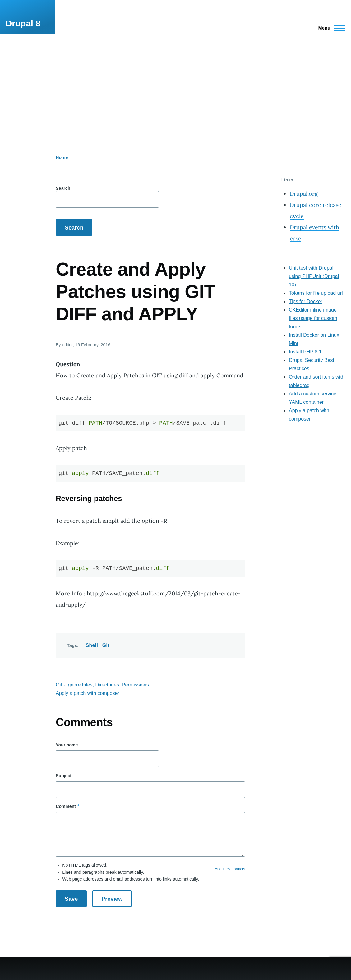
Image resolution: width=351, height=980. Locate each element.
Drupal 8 (23, 23)
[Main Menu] (330, 28)
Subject (64, 776)
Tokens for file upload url (316, 293)
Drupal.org (304, 194)
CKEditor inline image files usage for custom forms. (313, 318)
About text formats (230, 869)
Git (106, 645)
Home (62, 157)
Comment (66, 806)
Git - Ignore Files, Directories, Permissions (102, 685)
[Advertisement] (175, 80)
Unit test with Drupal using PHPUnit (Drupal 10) (314, 276)
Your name (67, 745)
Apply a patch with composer (88, 693)
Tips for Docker (306, 301)
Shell (92, 645)
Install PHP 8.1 (305, 352)
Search (63, 188)
